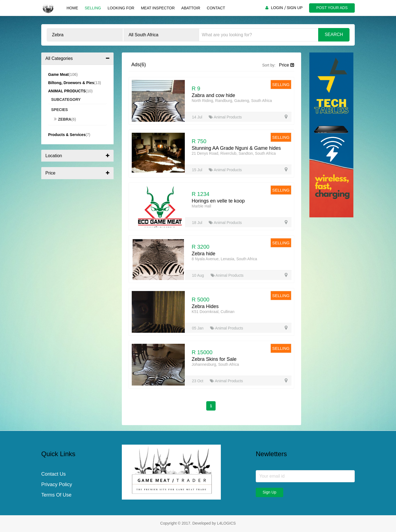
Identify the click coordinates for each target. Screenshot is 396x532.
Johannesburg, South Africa (215, 364)
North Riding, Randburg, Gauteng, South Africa (232, 101)
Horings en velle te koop (218, 201)
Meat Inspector (158, 8)
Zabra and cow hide (213, 95)
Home (72, 8)
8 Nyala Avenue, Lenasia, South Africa (224, 259)
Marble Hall (201, 206)
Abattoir (191, 8)
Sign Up (269, 492)
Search (334, 34)
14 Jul (198, 117)
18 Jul (198, 223)
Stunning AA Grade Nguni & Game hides (236, 148)
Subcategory (66, 99)
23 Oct (198, 381)
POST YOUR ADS (332, 8)
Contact (216, 8)
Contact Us (53, 474)
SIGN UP (295, 8)
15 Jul (198, 170)
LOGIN (277, 8)
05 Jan (198, 328)
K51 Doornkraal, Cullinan (213, 312)
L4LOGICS (226, 523)
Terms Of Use (56, 495)
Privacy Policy (57, 484)
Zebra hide (204, 254)
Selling (93, 8)
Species (60, 110)
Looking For (121, 8)
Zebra (63, 119)
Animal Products (225, 117)
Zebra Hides (205, 306)
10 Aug (199, 275)
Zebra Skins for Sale (214, 359)
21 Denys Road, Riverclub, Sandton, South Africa (234, 153)
